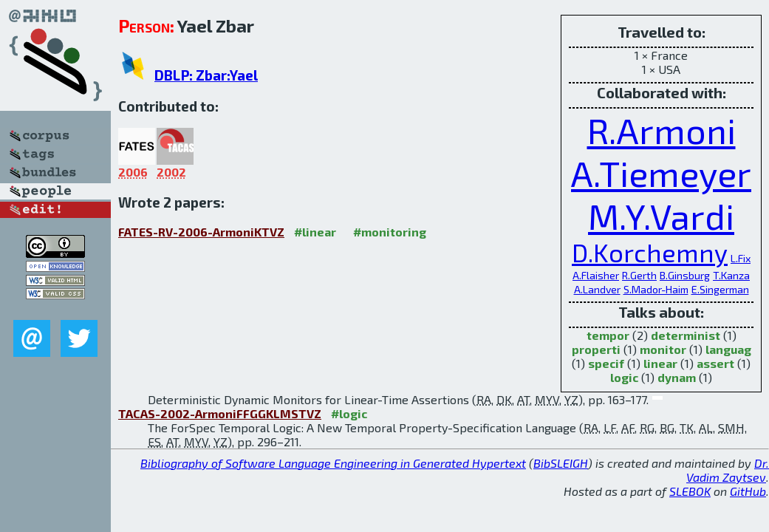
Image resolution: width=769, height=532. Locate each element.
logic (624, 377)
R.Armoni (662, 130)
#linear (315, 232)
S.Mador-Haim (656, 289)
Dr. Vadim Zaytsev (728, 470)
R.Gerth (639, 275)
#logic (349, 413)
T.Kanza (731, 275)
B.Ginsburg (685, 275)
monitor (663, 349)
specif (606, 363)
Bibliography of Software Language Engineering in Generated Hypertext (333, 463)
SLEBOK (690, 491)
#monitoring (390, 232)
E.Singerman (720, 289)
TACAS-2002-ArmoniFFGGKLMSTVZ (220, 413)
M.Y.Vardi (661, 216)
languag (728, 349)
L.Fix (741, 258)
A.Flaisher (596, 275)
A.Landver (597, 289)
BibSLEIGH (561, 463)
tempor (608, 335)
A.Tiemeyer (661, 173)
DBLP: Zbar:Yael (206, 75)
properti (596, 349)
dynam (677, 377)
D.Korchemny (650, 252)
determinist (686, 335)
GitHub (748, 491)
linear (660, 363)
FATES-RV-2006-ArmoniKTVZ (201, 232)
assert (715, 363)
